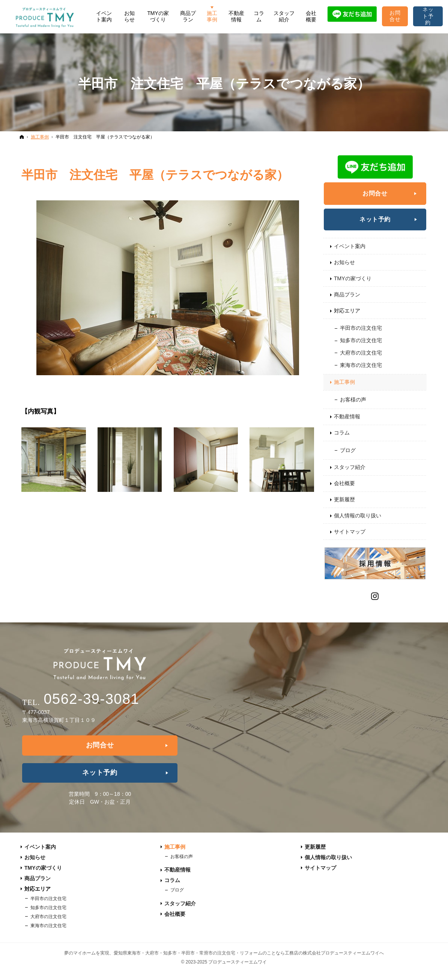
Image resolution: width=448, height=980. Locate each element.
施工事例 (344, 382)
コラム (342, 433)
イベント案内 (350, 246)
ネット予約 (375, 219)
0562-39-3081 (91, 699)
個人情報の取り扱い (358, 516)
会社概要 (344, 483)
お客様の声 (353, 400)
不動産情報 (347, 416)
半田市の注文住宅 (361, 328)
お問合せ (375, 193)
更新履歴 (344, 499)
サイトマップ (350, 532)
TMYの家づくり (353, 278)
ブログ (348, 450)
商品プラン (347, 295)
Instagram (375, 595)
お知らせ (344, 262)
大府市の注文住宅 (361, 353)
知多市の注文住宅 (361, 340)
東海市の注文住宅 (361, 365)
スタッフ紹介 (350, 467)
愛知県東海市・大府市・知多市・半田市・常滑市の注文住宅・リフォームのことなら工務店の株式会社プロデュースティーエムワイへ (249, 953)
